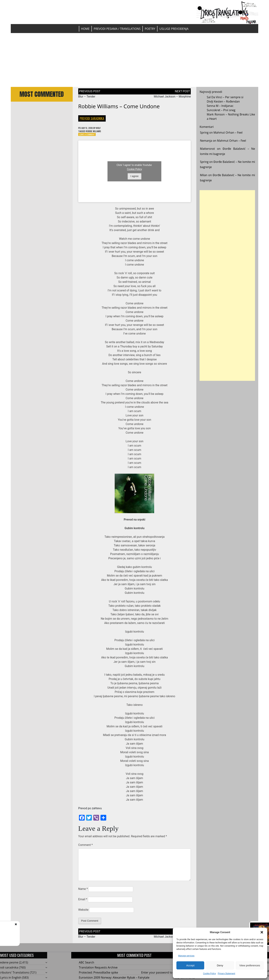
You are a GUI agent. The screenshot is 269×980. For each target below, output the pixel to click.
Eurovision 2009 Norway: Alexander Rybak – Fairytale (114, 977)
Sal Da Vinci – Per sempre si (225, 97)
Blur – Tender (87, 97)
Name (83, 889)
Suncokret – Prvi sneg (221, 110)
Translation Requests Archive (98, 967)
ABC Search (86, 962)
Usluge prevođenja (174, 29)
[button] (262, 932)
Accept (190, 965)
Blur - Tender (32, 928)
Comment (86, 845)
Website (83, 910)
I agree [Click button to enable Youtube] (134, 176)
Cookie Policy (209, 974)
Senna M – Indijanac (220, 106)
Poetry (150, 29)
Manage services (186, 956)
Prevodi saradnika (92, 118)
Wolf (98, 128)
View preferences (250, 965)
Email (83, 899)
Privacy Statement (226, 974)
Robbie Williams (93, 131)
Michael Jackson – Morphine (172, 97)
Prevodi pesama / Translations (117, 29)
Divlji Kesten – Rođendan (223, 101)
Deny (220, 965)
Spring (204, 133)
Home (85, 29)
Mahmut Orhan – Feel (228, 133)
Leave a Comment (87, 134)
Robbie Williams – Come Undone (119, 106)
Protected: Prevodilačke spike (98, 972)
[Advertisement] (134, 60)
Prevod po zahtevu (90, 808)
